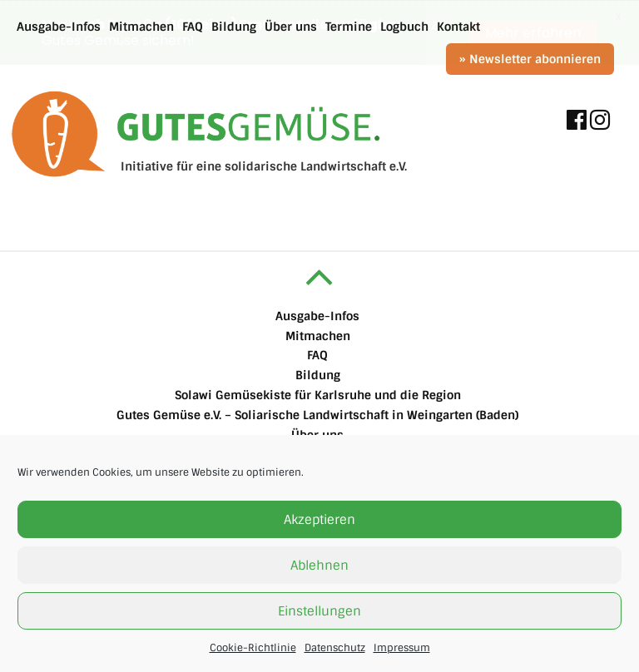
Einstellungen (319, 611)
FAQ (317, 355)
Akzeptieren (319, 520)
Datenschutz (335, 648)
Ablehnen (319, 566)
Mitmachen (318, 335)
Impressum (402, 648)
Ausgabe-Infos (317, 315)
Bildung (318, 375)
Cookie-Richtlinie (253, 648)
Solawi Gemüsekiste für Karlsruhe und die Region (318, 394)
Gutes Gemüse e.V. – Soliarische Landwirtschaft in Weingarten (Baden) (317, 414)
